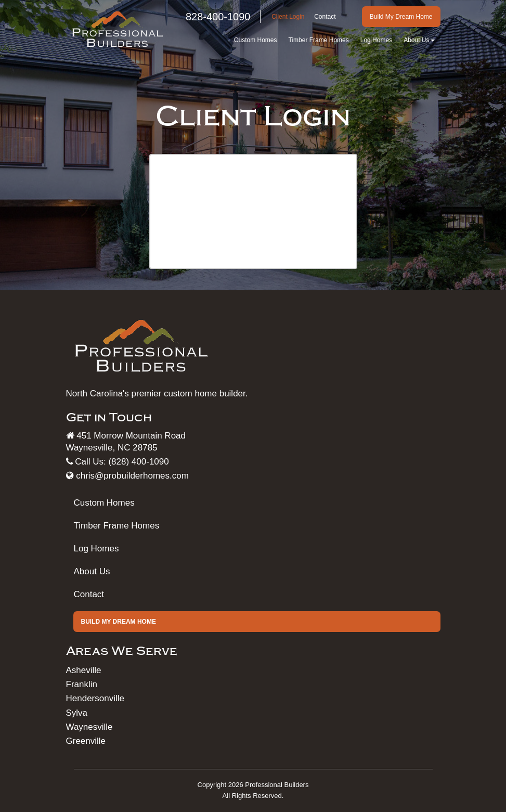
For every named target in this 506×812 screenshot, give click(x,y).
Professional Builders (277, 785)
